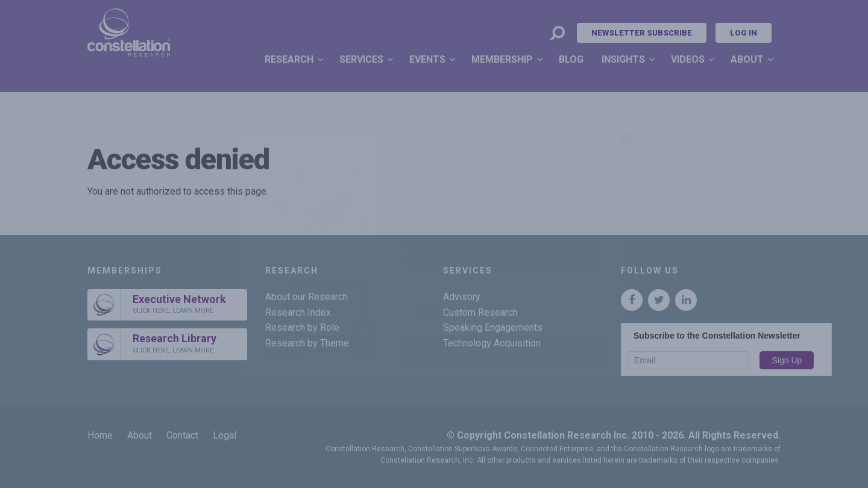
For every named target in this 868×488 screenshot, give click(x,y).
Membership (502, 59)
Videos (688, 59)
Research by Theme (307, 343)
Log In (744, 33)
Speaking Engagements (493, 327)
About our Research (307, 297)
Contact (182, 435)
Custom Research (480, 312)
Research (289, 59)
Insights (623, 59)
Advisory (462, 297)
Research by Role (302, 327)
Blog (571, 59)
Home (100, 435)
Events (427, 59)
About (747, 59)
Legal (225, 435)
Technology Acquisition (492, 343)
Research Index (298, 312)
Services (361, 59)
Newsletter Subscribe (642, 33)
